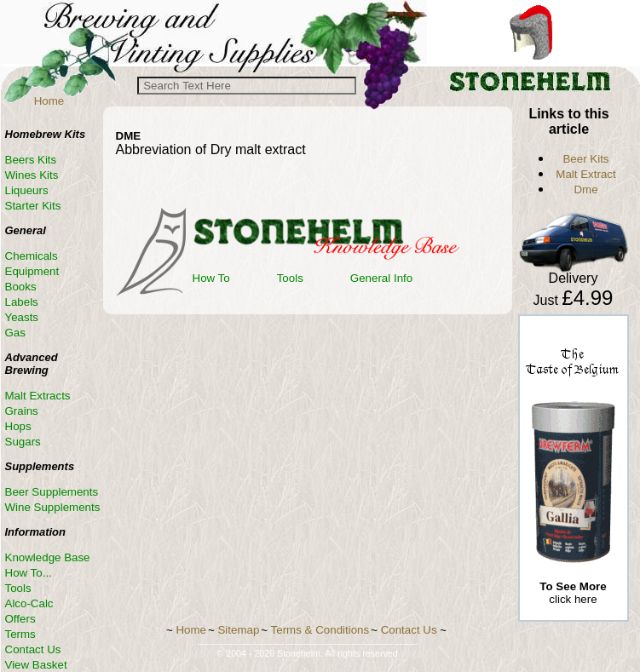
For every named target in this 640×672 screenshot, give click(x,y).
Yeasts (22, 317)
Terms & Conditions (320, 630)
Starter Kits (33, 206)
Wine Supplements (53, 507)
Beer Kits (585, 159)
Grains (22, 411)
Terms (20, 634)
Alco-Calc (29, 603)
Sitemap (238, 630)
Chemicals (32, 256)
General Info (381, 278)
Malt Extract (585, 174)
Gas (15, 333)
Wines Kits (32, 175)
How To (211, 278)
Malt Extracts (38, 396)
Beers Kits (31, 160)
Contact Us (33, 649)
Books (21, 287)
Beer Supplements (52, 492)
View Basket (36, 665)
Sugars (23, 442)
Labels (22, 302)
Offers (20, 619)
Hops (18, 426)
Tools (290, 278)
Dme (585, 190)
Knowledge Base (48, 557)
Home (49, 101)
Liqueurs (27, 190)
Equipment (32, 271)
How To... (29, 573)
